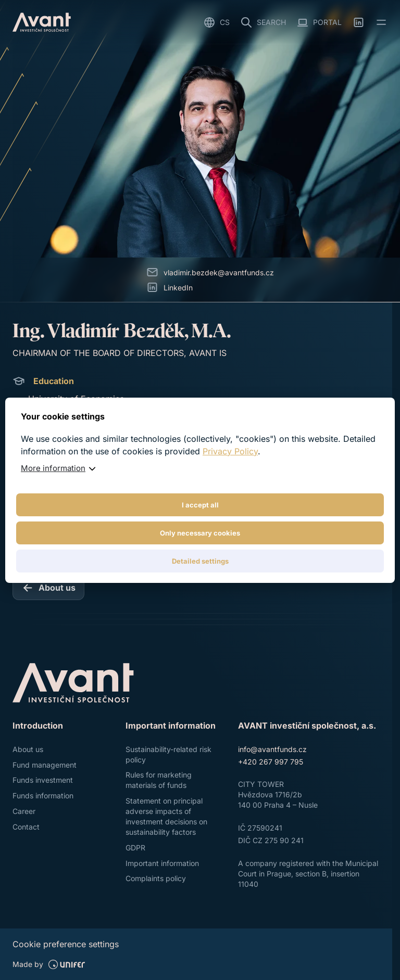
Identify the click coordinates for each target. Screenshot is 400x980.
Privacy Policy (230, 451)
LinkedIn (178, 288)
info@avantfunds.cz (272, 749)
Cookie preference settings (66, 944)
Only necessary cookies (200, 533)
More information (53, 468)
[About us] (48, 588)
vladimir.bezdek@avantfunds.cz (219, 272)
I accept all (200, 505)
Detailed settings (200, 561)
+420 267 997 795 (271, 762)
